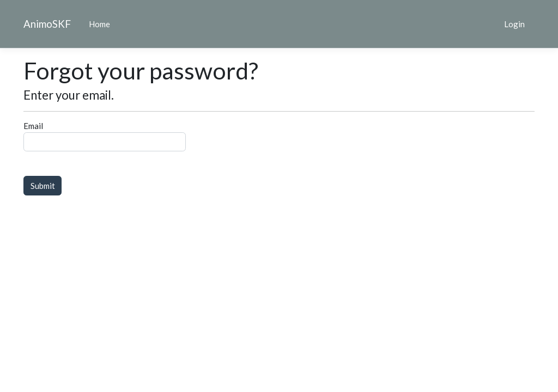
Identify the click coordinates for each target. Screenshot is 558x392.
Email (33, 126)
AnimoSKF (47, 24)
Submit (43, 186)
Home (99, 24)
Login (514, 24)
